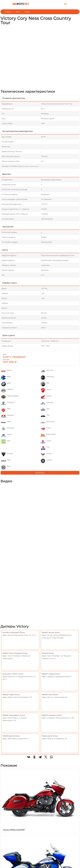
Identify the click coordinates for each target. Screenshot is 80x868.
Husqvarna (8, 403)
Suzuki (46, 442)
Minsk (6, 423)
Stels (6, 442)
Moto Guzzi (48, 423)
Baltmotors (48, 378)
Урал (6, 467)
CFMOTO (7, 390)
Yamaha (46, 461)
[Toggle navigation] (65, 4)
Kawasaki (7, 416)
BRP (45, 384)
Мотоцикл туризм (48, 118)
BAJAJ (6, 378)
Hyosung (47, 403)
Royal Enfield (48, 435)
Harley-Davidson (10, 397)
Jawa (45, 410)
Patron (46, 429)
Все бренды (40, 473)
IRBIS (6, 410)
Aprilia (6, 371)
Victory (46, 454)
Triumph (7, 454)
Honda (46, 397)
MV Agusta (8, 429)
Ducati (46, 390)
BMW (6, 384)
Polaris (6, 435)
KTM (45, 416)
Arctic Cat (47, 371)
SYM (45, 448)
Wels (6, 461)
